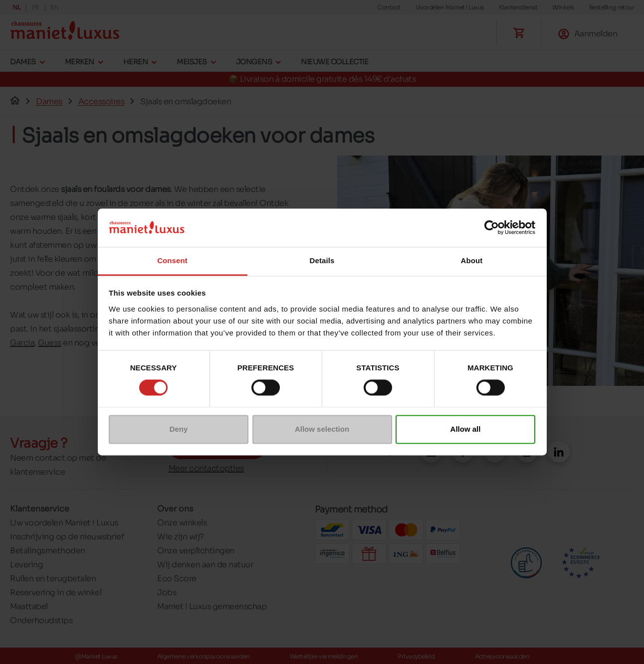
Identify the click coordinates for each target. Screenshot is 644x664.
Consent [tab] (172, 260)
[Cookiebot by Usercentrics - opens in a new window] (492, 228)
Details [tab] (322, 260)
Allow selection (322, 429)
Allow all (466, 429)
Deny (179, 429)
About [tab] (472, 260)
